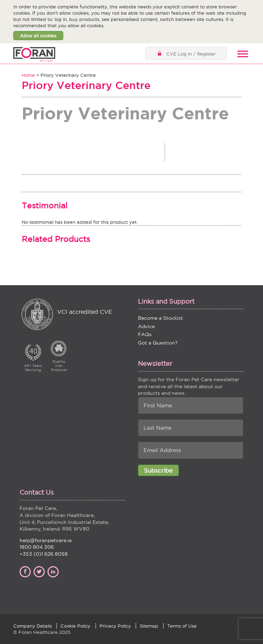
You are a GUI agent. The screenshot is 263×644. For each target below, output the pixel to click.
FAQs (145, 334)
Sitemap (149, 626)
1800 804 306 (37, 547)
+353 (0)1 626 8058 (44, 554)
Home (28, 75)
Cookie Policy (75, 626)
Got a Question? (158, 343)
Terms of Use (182, 626)
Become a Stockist (160, 318)
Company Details (32, 626)
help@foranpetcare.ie (46, 540)
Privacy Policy (115, 626)
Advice (146, 326)
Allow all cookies (38, 36)
